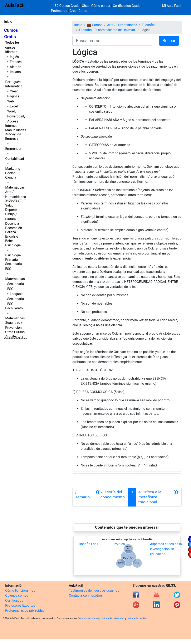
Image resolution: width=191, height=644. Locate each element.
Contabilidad (15, 159)
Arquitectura (14, 336)
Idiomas (11, 52)
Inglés (14, 57)
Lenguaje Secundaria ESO (16, 299)
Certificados (14, 601)
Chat (85, 6)
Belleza (11, 232)
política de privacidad (112, 618)
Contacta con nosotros (86, 595)
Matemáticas (15, 187)
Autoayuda (13, 134)
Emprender (13, 149)
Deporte (11, 210)
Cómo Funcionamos (20, 590)
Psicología (13, 245)
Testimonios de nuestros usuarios (94, 590)
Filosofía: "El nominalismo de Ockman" (107, 30)
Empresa (12, 139)
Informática (14, 86)
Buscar (169, 41)
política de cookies (137, 618)
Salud (9, 205)
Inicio (8, 22)
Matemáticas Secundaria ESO (15, 284)
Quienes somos (17, 595)
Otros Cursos (15, 332)
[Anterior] (110, 497)
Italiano (15, 72)
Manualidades (16, 130)
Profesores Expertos (20, 606)
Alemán (15, 67)
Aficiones (12, 201)
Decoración (14, 228)
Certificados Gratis (127, 6)
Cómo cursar (101, 6)
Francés (16, 62)
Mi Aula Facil (172, 6)
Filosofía (148, 25)
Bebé (9, 241)
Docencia (12, 224)
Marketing (13, 169)
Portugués (13, 82)
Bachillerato (14, 308)
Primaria (11, 260)
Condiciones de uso (89, 618)
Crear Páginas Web (13, 96)
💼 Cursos (95, 25)
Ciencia (11, 177)
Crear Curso (78, 11)
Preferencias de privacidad (25, 611)
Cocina (10, 173)
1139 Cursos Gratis (66, 6)
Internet (11, 126)
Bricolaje (12, 236)
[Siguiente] (159, 497)
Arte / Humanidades (122, 25)
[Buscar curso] (112, 41)
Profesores (59, 11)
